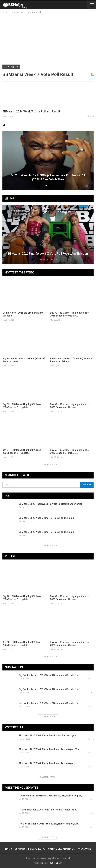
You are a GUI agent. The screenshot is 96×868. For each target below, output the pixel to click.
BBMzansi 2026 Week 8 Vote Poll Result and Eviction (46, 532)
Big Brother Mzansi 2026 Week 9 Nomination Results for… (49, 675)
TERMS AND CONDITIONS (61, 849)
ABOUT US (20, 849)
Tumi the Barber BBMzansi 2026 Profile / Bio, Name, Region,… (51, 796)
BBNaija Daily (56, 863)
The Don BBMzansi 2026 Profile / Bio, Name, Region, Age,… (50, 824)
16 (91, 753)
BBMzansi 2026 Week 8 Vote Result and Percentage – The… (50, 749)
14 (91, 706)
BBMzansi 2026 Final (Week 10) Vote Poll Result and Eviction (48, 254)
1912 (48, 185)
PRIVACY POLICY (37, 849)
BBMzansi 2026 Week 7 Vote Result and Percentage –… (48, 763)
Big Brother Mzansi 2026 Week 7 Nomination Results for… (49, 703)
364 (22, 535)
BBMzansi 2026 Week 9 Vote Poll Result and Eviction (46, 518)
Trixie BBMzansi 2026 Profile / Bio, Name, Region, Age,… (48, 810)
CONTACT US (84, 849)
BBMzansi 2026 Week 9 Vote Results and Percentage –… (48, 736)
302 (54, 259)
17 (91, 679)
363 (22, 521)
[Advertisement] (48, 38)
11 (91, 739)
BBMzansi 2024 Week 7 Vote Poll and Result (31, 111)
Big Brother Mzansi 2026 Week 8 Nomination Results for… (49, 689)
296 (90, 116)
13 (91, 767)
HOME (8, 849)
